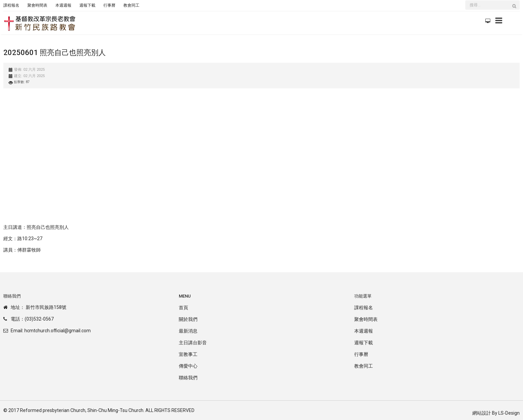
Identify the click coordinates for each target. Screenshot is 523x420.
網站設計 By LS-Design (496, 413)
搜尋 (516, 9)
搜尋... (465, 1)
